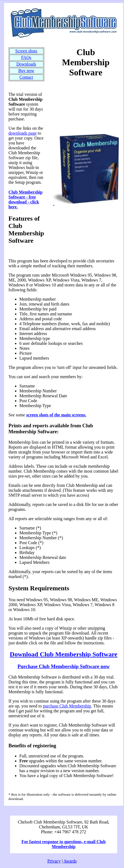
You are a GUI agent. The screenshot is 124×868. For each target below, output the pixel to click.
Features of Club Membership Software (26, 229)
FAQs (26, 57)
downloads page (23, 133)
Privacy (54, 861)
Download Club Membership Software (64, 654)
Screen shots (26, 51)
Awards (70, 861)
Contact (26, 77)
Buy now (26, 71)
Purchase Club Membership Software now (63, 666)
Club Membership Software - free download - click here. (25, 199)
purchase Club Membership (67, 706)
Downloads (26, 64)
